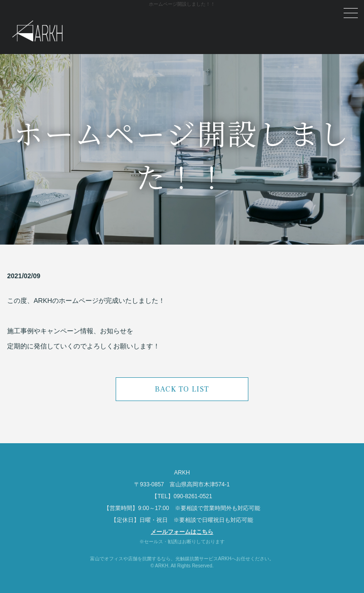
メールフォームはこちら (182, 532)
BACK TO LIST (182, 389)
